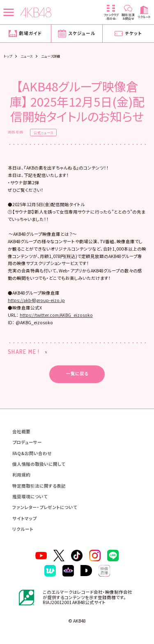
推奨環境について (30, 496)
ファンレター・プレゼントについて (45, 507)
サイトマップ (24, 518)
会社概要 (21, 431)
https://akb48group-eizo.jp (36, 300)
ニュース (27, 56)
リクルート (23, 529)
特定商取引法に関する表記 (39, 486)
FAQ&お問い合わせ (32, 453)
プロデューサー (27, 442)
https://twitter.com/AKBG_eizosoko (56, 315)
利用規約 (21, 475)
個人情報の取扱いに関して (39, 464)
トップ (8, 56)
